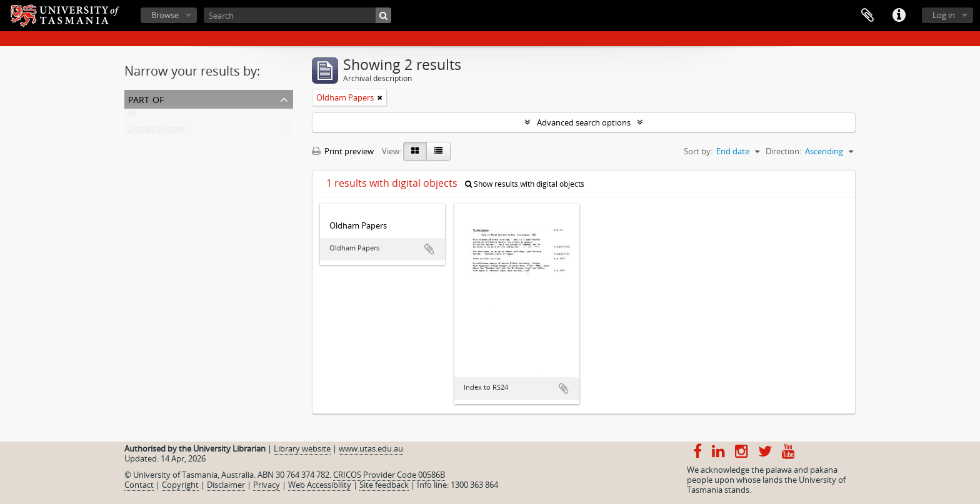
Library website (302, 448)
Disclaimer (226, 485)
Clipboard (867, 16)
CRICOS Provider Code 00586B (389, 475)
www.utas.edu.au (371, 448)
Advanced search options (584, 122)
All (131, 116)
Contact (139, 485)
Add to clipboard (429, 249)
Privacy (267, 485)
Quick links (899, 16)
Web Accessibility (320, 485)
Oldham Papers (156, 131)
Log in (944, 15)
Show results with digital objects (525, 184)
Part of (146, 98)
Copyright (180, 485)
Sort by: (698, 151)
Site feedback (384, 485)
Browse (165, 15)
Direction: (783, 151)
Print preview (343, 151)
